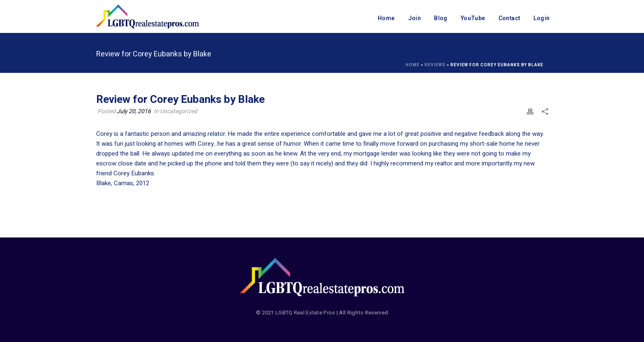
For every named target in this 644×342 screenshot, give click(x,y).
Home (386, 18)
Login (542, 18)
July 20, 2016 (134, 111)
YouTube (473, 18)
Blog (441, 18)
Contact (509, 18)
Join (415, 18)
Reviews (435, 65)
